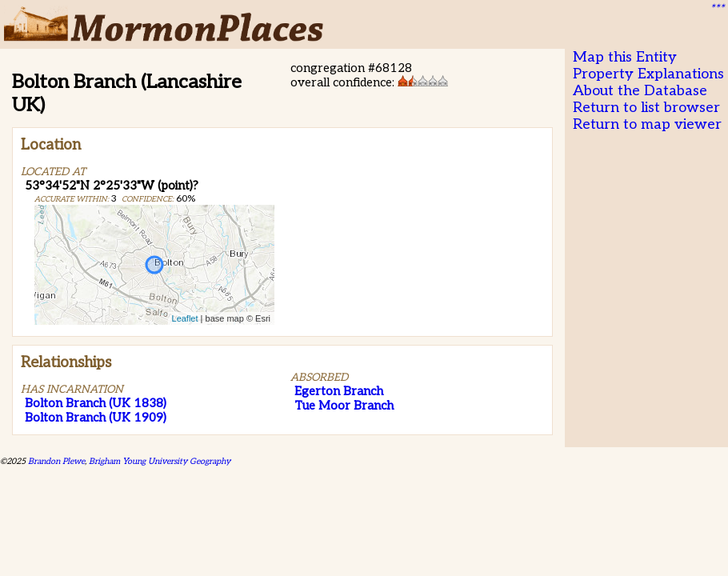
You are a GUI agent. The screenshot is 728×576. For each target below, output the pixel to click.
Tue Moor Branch (344, 406)
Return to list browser (646, 108)
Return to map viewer (647, 124)
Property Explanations (648, 74)
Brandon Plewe (56, 461)
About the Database (640, 91)
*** (717, 9)
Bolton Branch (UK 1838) (96, 403)
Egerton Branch (339, 391)
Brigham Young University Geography (160, 461)
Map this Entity (625, 57)
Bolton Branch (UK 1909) (96, 418)
